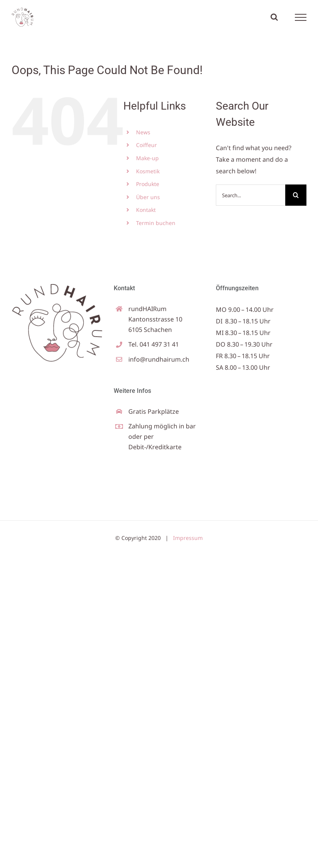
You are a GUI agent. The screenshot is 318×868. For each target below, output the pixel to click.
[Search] (296, 195)
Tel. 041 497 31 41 (154, 344)
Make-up (147, 158)
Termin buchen (156, 223)
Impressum (188, 538)
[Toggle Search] (274, 17)
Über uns (148, 197)
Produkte (148, 184)
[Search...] (251, 195)
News (143, 132)
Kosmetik (148, 171)
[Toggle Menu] (301, 17)
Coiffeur (146, 145)
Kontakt (146, 210)
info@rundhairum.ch (159, 359)
